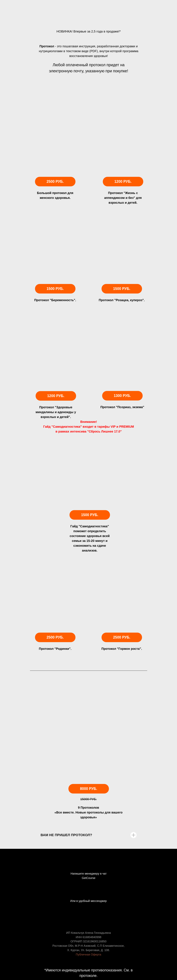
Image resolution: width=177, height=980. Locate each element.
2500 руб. (55, 182)
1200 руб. (56, 396)
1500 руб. (90, 515)
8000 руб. (89, 789)
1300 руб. (122, 396)
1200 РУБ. (123, 182)
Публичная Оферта (88, 955)
